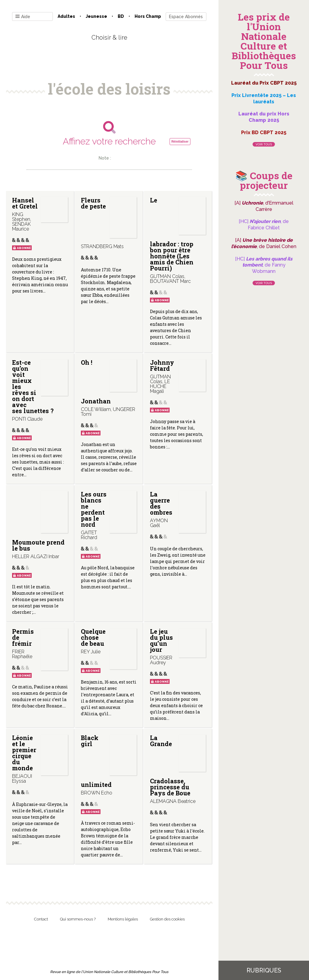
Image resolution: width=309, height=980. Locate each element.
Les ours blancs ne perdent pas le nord (94, 509)
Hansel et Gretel (25, 203)
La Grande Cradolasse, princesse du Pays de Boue (170, 765)
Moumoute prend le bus (38, 545)
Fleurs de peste (93, 203)
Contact (41, 919)
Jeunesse (96, 16)
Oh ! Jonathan (96, 382)
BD (121, 16)
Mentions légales (123, 919)
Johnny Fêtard (162, 365)
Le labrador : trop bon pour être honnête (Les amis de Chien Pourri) (172, 234)
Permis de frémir (23, 637)
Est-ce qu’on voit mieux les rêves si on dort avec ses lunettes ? (33, 387)
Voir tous (264, 144)
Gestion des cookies (167, 919)
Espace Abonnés (186, 17)
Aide (23, 17)
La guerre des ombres (161, 503)
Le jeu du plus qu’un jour (161, 640)
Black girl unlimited (96, 761)
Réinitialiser (180, 142)
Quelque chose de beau (93, 637)
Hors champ (148, 16)
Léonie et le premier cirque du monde (24, 753)
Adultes (66, 16)
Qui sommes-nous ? (78, 919)
